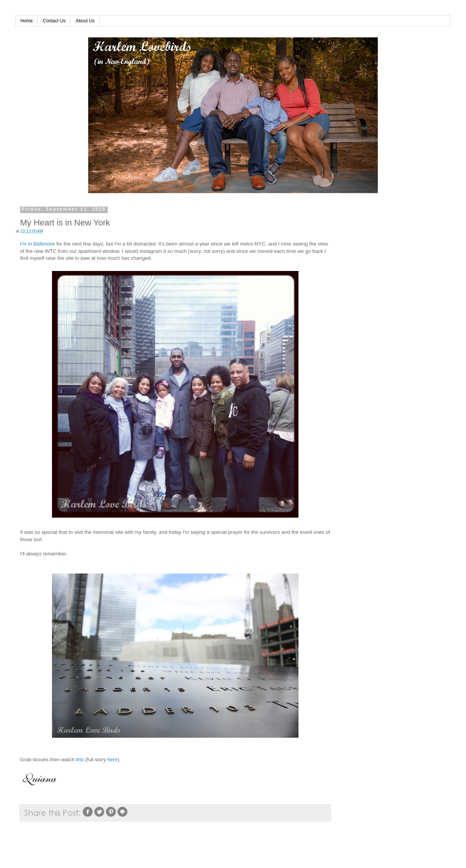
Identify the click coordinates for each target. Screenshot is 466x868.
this (80, 759)
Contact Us (54, 21)
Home (27, 21)
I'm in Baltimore (37, 244)
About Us (85, 21)
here (112, 759)
